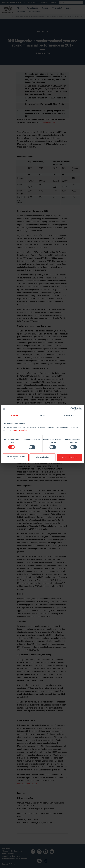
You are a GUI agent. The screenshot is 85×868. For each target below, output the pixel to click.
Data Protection (20, 430)
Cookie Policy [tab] (70, 415)
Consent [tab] (15, 415)
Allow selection (42, 457)
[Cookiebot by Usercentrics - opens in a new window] (72, 409)
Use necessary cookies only (16, 457)
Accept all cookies (69, 457)
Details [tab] (43, 415)
